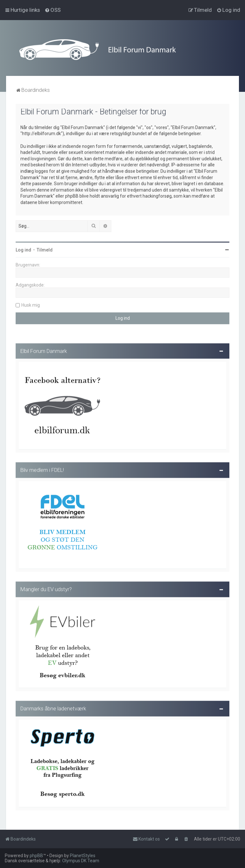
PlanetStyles (83, 856)
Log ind (23, 249)
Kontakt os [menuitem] (146, 839)
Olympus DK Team (81, 861)
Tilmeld (45, 249)
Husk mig (31, 304)
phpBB (36, 856)
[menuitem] (53, 10)
